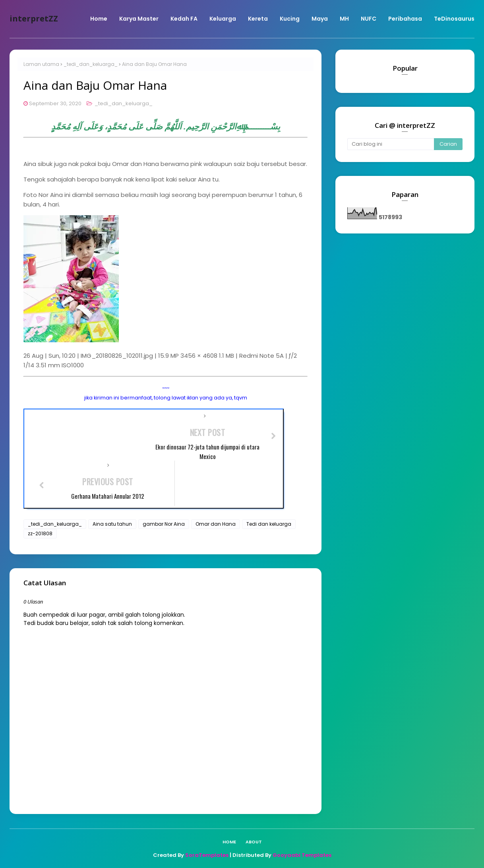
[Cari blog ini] (391, 144)
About (254, 842)
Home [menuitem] (99, 19)
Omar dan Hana (216, 524)
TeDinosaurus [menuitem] (454, 19)
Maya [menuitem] (320, 19)
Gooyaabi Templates (302, 855)
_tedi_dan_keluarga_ (91, 64)
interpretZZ (34, 18)
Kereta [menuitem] (258, 19)
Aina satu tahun (112, 524)
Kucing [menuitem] (290, 19)
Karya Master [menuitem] (139, 19)
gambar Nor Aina (164, 524)
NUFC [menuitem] (369, 19)
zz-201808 (40, 533)
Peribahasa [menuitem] (405, 19)
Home (229, 842)
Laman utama (41, 64)
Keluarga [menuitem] (223, 19)
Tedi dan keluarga (269, 524)
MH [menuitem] (344, 19)
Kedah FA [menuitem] (184, 19)
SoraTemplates (207, 855)
